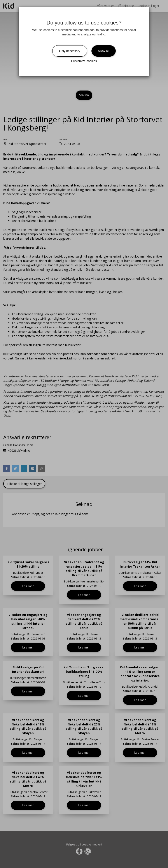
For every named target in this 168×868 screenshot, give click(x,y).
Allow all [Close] (104, 51)
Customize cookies (84, 61)
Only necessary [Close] (70, 51)
